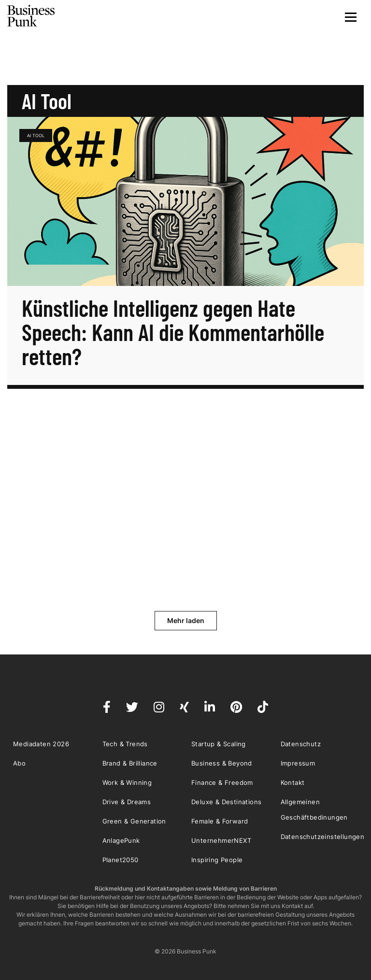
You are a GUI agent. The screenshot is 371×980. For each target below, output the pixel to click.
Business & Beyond (222, 763)
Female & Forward (220, 821)
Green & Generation (134, 821)
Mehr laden (186, 620)
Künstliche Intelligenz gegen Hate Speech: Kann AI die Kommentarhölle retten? (173, 332)
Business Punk (31, 16)
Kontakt (293, 782)
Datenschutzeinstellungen (323, 837)
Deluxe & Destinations (226, 802)
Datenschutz (301, 744)
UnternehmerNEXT (221, 840)
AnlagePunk (121, 840)
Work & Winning (127, 782)
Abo (19, 763)
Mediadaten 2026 (41, 744)
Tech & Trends (125, 744)
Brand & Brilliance (130, 763)
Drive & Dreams (127, 802)
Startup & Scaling (219, 744)
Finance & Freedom (222, 782)
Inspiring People (217, 860)
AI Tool (36, 135)
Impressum (298, 763)
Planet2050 (121, 860)
